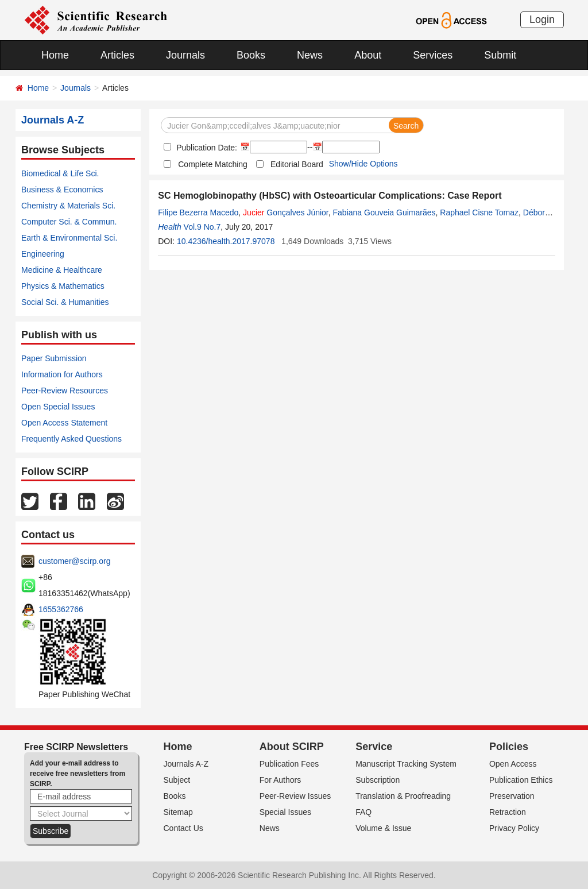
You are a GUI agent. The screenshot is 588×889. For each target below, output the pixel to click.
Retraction (508, 812)
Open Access (513, 764)
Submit (500, 55)
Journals (185, 55)
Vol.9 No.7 (202, 227)
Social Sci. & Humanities (65, 302)
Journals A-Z (186, 764)
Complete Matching (213, 164)
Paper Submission (54, 358)
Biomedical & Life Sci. (60, 173)
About (368, 55)
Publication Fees (289, 764)
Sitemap (178, 812)
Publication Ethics (521, 780)
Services (433, 55)
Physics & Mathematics (63, 286)
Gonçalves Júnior (286, 212)
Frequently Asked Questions (71, 439)
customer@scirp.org (74, 561)
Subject (177, 780)
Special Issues (285, 812)
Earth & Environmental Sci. (69, 238)
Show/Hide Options (363, 164)
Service (374, 747)
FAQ (363, 812)
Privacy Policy (514, 828)
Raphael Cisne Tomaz (479, 212)
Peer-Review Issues (295, 796)
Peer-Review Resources (65, 391)
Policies (509, 747)
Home (55, 55)
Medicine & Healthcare (62, 270)
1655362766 (61, 609)
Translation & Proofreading (403, 796)
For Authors (280, 780)
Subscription (378, 780)
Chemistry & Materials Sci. (68, 206)
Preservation (512, 796)
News (310, 55)
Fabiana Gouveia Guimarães (384, 212)
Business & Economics (62, 190)
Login (542, 20)
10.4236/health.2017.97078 (226, 241)
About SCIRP (292, 747)
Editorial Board (297, 164)
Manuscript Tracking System (406, 764)
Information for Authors (62, 374)
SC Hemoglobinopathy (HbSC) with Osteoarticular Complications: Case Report (330, 196)
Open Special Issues (58, 407)
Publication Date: (206, 148)
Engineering (43, 254)
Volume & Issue (383, 828)
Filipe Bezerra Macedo (198, 212)
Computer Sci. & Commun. (69, 222)
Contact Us (183, 828)
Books (251, 55)
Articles (117, 55)
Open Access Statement (64, 423)
